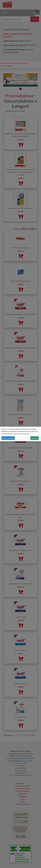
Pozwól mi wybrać (8, 438)
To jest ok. (34, 438)
